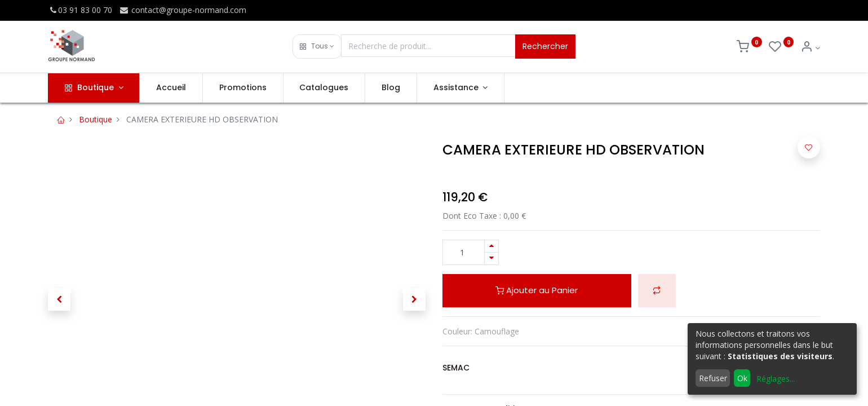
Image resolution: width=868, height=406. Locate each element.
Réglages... (776, 379)
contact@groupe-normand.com (183, 10)
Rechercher (545, 46)
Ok (742, 378)
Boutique (96, 119)
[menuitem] (171, 88)
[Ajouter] (491, 246)
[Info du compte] (810, 48)
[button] (317, 47)
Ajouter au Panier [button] (537, 290)
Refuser (713, 378)
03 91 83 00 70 (80, 10)
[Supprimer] (491, 259)
